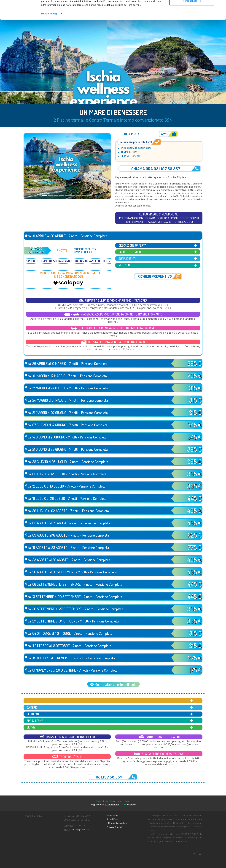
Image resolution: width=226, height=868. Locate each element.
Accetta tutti (192, 8)
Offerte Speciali (114, 827)
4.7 (164, 134)
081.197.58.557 (109, 777)
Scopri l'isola (113, 819)
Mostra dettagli (50, 31)
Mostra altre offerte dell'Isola (113, 684)
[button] (30, 166)
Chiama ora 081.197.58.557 (156, 169)
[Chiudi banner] (221, 5)
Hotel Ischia (112, 815)
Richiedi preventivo (155, 276)
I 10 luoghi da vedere (117, 823)
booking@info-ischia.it (82, 829)
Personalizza (192, 19)
